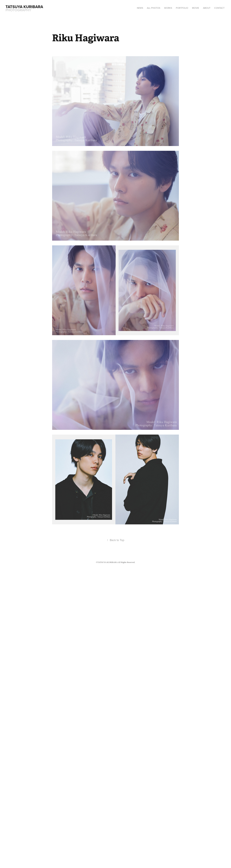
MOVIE (196, 8)
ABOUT (207, 8)
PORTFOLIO (182, 8)
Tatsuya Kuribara (25, 7)
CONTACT (219, 8)
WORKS (168, 8)
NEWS (140, 8)
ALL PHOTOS (154, 8)
